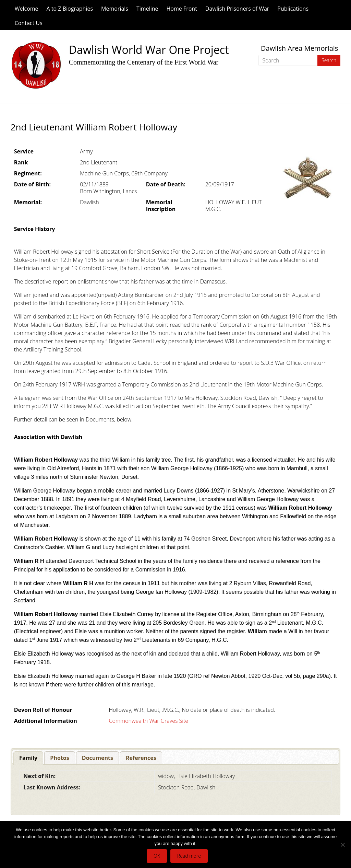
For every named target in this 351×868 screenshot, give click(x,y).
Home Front (182, 9)
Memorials (115, 9)
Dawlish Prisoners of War (237, 9)
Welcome (27, 9)
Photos (59, 758)
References (141, 758)
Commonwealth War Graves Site (149, 721)
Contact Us (29, 23)
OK (157, 856)
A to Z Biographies (70, 9)
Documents (98, 758)
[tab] (28, 758)
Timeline (147, 9)
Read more (189, 856)
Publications (293, 9)
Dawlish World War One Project (149, 50)
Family (28, 758)
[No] (342, 845)
